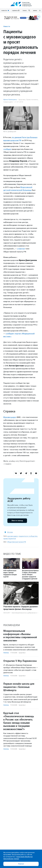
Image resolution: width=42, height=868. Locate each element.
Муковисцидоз (10, 417)
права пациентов (10, 539)
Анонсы (6, 653)
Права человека (32, 100)
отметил (21, 249)
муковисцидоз (13, 536)
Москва (10, 532)
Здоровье (22, 100)
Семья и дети (8, 102)
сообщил (8, 149)
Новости (7, 26)
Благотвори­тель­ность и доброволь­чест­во (26, 613)
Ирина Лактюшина (10, 100)
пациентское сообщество (28, 536)
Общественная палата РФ (17, 542)
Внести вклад (17, 521)
